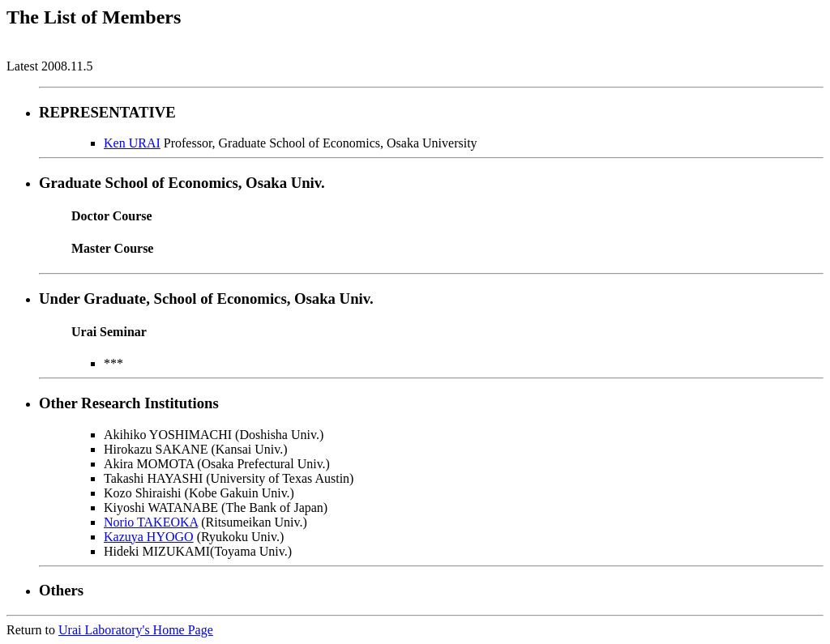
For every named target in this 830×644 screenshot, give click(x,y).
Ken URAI (132, 143)
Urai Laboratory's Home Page (136, 630)
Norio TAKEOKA (151, 522)
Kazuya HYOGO (149, 537)
